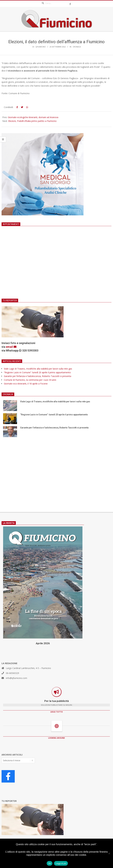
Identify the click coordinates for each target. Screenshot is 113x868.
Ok (50, 863)
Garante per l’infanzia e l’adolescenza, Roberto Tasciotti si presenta (38, 376)
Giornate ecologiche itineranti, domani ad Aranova (33, 117)
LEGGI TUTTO (56, 712)
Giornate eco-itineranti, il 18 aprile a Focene (26, 384)
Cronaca (77, 47)
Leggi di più (61, 863)
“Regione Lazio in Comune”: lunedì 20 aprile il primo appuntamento (37, 372)
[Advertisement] (56, 266)
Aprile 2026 (43, 643)
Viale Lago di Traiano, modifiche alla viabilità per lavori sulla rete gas (38, 369)
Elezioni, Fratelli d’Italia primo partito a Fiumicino (32, 121)
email (11, 347)
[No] (109, 853)
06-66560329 (12, 673)
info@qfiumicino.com (17, 678)
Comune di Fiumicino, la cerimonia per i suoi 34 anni (30, 380)
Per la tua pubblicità (56, 701)
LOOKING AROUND (56, 738)
